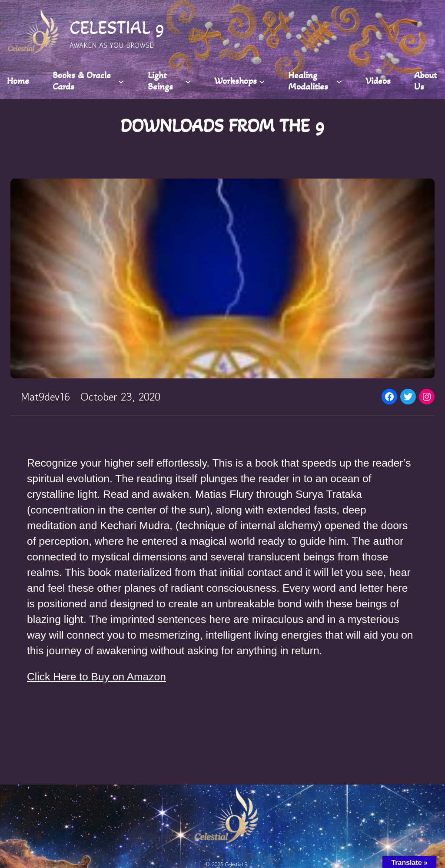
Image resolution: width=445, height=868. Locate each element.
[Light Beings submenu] (188, 81)
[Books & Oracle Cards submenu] (121, 81)
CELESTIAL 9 (117, 28)
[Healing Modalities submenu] (339, 81)
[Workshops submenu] (262, 81)
